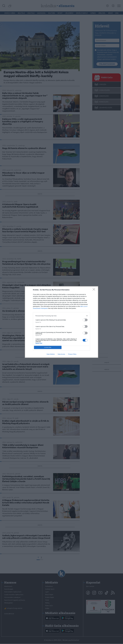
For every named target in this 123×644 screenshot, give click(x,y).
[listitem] (61, 316)
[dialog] (61, 322)
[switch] (85, 320)
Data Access (61, 354)
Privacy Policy (72, 354)
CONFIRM (48, 347)
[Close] (94, 290)
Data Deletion (51, 354)
